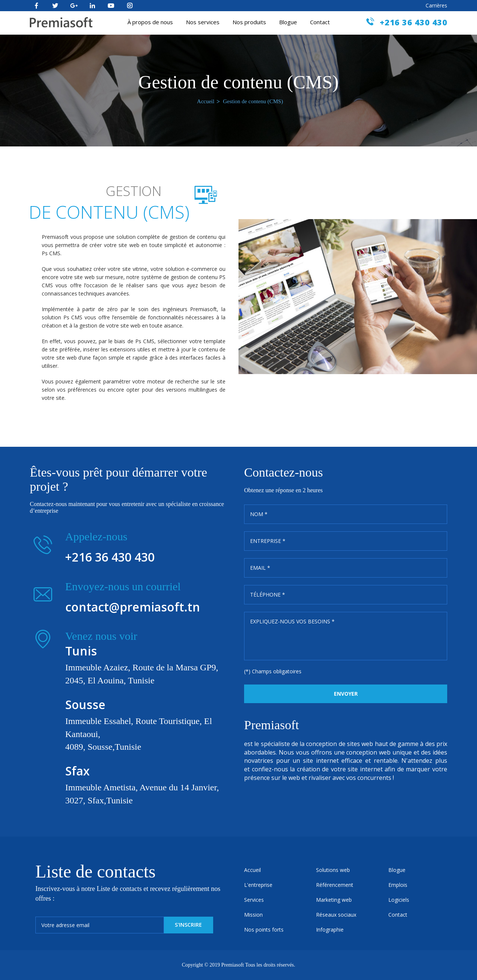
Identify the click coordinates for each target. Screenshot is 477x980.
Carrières (436, 5)
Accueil (206, 101)
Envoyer (346, 694)
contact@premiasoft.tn (133, 607)
